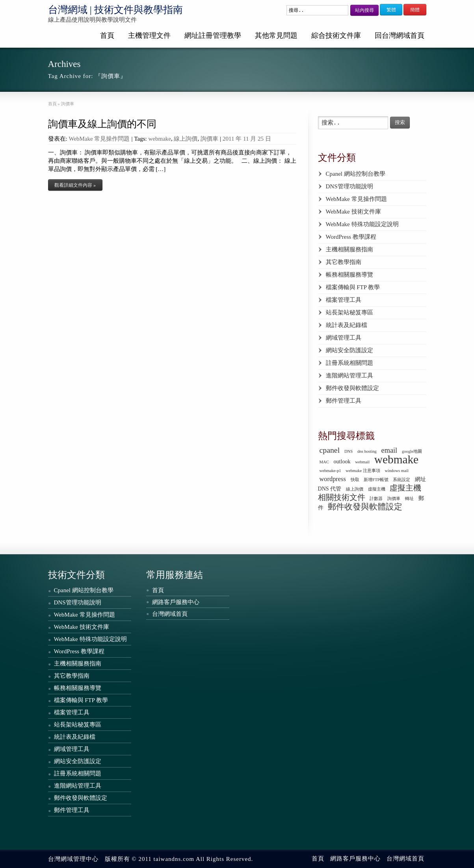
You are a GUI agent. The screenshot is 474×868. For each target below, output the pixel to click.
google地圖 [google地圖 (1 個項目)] (412, 451)
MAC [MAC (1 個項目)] (324, 462)
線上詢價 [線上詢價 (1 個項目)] (355, 489)
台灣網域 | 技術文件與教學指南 (116, 10)
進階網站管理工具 (349, 375)
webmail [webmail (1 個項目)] (362, 462)
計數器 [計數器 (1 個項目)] (376, 499)
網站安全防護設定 (349, 350)
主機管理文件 (149, 35)
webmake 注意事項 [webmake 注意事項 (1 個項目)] (363, 471)
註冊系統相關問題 (349, 363)
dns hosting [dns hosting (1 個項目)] (367, 451)
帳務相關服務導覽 (349, 275)
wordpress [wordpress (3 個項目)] (333, 479)
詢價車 (209, 139)
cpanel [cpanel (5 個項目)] (330, 450)
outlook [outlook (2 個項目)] (342, 461)
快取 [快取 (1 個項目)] (355, 480)
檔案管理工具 (344, 300)
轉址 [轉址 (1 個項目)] (409, 499)
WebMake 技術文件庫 (353, 212)
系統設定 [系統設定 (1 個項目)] (402, 480)
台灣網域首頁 (170, 614)
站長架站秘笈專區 (349, 312)
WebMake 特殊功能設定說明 (362, 224)
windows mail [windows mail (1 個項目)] (397, 471)
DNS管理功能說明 (349, 186)
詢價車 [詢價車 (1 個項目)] (394, 499)
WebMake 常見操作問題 (99, 139)
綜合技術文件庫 (336, 35)
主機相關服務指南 (349, 249)
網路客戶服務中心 (176, 602)
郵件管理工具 (344, 401)
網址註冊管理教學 (213, 35)
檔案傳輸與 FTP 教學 (353, 287)
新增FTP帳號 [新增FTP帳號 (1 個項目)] (376, 480)
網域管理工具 (344, 338)
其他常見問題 (276, 35)
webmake (160, 139)
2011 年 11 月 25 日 (247, 139)
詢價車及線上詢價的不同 (102, 124)
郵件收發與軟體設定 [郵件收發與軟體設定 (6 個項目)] (365, 507)
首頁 (107, 35)
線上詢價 (186, 139)
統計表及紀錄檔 (347, 325)
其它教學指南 (344, 262)
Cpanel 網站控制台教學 (356, 174)
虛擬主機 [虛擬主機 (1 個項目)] (377, 489)
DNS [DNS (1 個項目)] (349, 451)
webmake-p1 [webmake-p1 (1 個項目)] (330, 471)
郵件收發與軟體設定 (352, 388)
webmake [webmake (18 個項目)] (396, 459)
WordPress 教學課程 (351, 237)
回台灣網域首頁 (400, 35)
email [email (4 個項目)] (389, 450)
